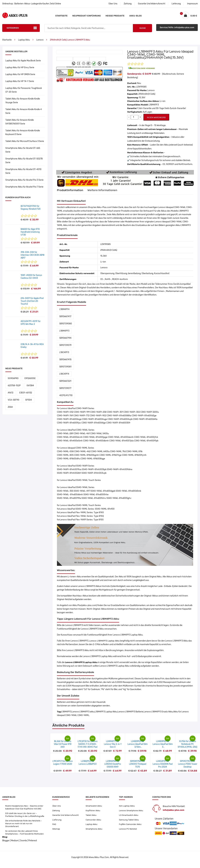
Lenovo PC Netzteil (128, 833)
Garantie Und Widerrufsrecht (152, 4)
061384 (30, 388)
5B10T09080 (66, 326)
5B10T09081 (65, 370)
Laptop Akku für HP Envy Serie (20, 70)
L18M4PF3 (64, 334)
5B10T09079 (65, 348)
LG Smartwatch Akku (129, 818)
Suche (143, 31)
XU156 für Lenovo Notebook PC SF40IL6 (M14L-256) (188, 747)
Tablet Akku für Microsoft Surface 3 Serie (25, 144)
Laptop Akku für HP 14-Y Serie (20, 84)
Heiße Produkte (115, 16)
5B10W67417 (65, 319)
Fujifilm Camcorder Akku (130, 828)
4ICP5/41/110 (66, 398)
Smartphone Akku (94, 833)
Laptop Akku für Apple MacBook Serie (23, 63)
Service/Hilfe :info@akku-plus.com (177, 31)
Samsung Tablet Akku (129, 823)
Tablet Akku (91, 818)
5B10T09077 (65, 391)
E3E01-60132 (26, 396)
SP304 (29, 403)
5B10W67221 (65, 384)
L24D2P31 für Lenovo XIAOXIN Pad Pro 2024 (163, 767)
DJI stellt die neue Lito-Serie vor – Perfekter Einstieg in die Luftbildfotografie (25, 818)
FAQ (54, 828)
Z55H (10, 410)
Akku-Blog (136, 16)
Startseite (61, 16)
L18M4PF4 (64, 312)
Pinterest (33, 845)
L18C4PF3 (64, 355)
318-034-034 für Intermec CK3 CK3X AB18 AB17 (33, 258)
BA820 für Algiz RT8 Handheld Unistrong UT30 (30, 235)
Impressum (192, 4)
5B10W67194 (65, 341)
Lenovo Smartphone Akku (131, 813)
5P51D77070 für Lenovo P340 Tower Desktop (188, 767)
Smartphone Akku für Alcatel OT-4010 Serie (23, 174)
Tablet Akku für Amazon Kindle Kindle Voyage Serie (23, 103)
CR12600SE (30, 381)
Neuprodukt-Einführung (87, 16)
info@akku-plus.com (174, 813)
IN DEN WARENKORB (156, 120)
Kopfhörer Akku (93, 813)
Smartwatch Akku (94, 809)
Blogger (6, 845)
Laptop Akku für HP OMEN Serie (20, 77)
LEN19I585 (141, 90)
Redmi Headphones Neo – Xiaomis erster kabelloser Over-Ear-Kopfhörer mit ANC (25, 810)
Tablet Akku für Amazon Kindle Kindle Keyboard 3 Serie (23, 135)
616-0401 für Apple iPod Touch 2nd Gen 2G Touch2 (32, 304)
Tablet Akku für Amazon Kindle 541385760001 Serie (20, 125)
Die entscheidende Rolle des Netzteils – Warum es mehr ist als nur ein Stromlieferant (24, 827)
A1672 (11, 396)
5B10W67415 (65, 362)
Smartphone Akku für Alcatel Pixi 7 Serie (24, 190)
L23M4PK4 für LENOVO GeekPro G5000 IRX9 (113, 767)
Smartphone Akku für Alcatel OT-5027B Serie (24, 163)
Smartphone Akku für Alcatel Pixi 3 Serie (24, 183)
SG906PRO (13, 381)
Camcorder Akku (93, 823)
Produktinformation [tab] (71, 193)
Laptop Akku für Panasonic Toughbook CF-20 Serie (24, 93)
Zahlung (128, 4)
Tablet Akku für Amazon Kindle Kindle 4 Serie (24, 114)
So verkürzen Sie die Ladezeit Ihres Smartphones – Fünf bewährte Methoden (25, 837)
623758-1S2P (14, 388)
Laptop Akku (24, 43)
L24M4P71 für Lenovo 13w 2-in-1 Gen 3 (113, 747)
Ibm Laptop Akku (127, 809)
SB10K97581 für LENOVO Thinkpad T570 (138, 767)
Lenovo (40, 43)
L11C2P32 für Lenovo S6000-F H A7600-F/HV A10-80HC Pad (88, 747)
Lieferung (176, 4)
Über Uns (113, 4)
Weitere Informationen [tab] (107, 193)
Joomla (23, 845)
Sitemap (56, 833)
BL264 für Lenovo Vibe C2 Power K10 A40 (63, 747)
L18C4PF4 (64, 377)
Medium (15, 845)
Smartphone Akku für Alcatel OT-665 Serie (23, 153)
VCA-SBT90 (14, 403)
